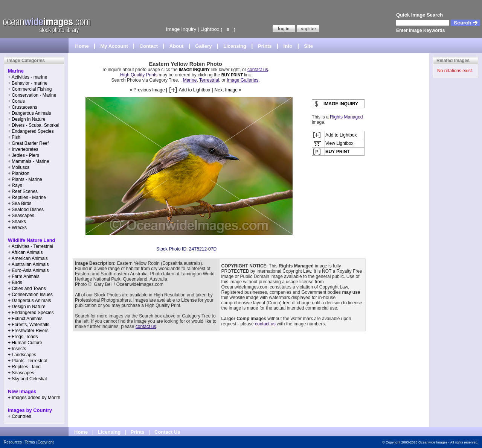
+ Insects (17, 349)
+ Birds (15, 282)
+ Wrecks (17, 228)
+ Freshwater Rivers (28, 331)
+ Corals (16, 101)
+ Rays (15, 185)
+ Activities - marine (27, 77)
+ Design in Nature (27, 119)
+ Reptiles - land (24, 367)
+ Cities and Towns (27, 289)
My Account (114, 46)
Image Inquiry (181, 29)
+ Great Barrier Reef (28, 143)
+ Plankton (19, 173)
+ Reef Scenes (23, 191)
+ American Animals (28, 258)
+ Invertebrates (23, 149)
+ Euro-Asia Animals (28, 270)
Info (288, 46)
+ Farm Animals (24, 276)
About (177, 46)
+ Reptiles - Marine (27, 197)
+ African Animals (25, 252)
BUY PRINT (232, 75)
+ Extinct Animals (25, 319)
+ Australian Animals (28, 264)
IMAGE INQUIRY (195, 70)
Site (308, 46)
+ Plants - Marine (25, 179)
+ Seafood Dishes (26, 210)
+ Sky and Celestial (27, 379)
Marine (190, 80)
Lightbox (210, 29)
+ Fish (14, 137)
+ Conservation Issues (30, 295)
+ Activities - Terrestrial (31, 246)
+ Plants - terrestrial (27, 361)
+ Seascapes (21, 216)
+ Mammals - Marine (29, 161)
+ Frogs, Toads (23, 337)
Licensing (235, 46)
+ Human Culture (25, 343)
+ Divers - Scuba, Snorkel (34, 125)
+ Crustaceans (23, 107)
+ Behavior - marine (28, 83)
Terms (30, 442)
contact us (258, 70)
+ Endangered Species (31, 131)
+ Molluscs (19, 167)
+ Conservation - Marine (32, 95)
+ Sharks (17, 222)
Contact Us (167, 432)
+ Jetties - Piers (24, 155)
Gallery (203, 46)
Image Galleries (243, 80)
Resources (13, 442)
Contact (149, 46)
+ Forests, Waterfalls (29, 325)
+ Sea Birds (20, 203)
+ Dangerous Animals (29, 113)
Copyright (46, 442)
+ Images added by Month (34, 398)
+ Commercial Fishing (30, 89)
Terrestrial (209, 80)
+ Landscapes (22, 355)
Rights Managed (346, 117)
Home (82, 46)
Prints (265, 46)
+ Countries (20, 416)
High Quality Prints (139, 75)
